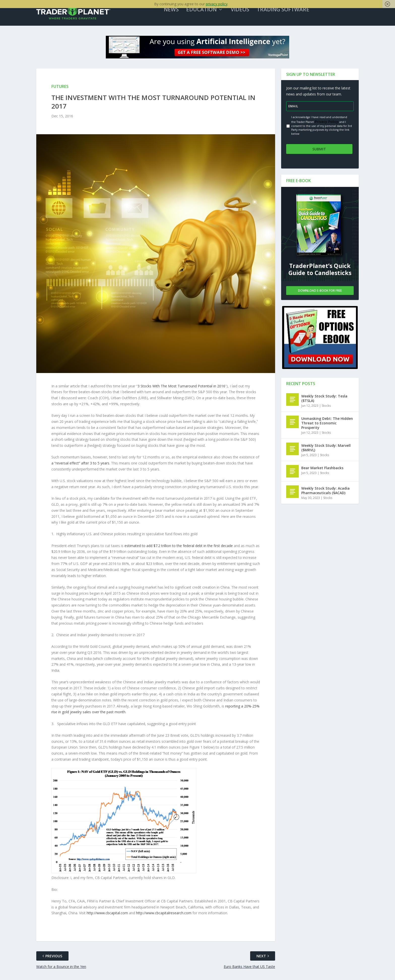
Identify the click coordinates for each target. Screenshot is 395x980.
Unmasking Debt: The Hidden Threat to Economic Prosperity (327, 425)
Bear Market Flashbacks (322, 470)
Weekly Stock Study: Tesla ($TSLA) (324, 400)
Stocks (326, 408)
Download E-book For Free (320, 292)
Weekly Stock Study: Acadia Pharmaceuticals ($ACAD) (325, 493)
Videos (247, 15)
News (178, 15)
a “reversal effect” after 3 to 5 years (80, 468)
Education (209, 15)
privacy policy (217, 4)
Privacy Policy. (327, 126)
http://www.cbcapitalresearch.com (164, 918)
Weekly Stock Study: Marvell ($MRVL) (326, 450)
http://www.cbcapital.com (107, 918)
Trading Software (290, 15)
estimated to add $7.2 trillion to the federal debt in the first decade (179, 550)
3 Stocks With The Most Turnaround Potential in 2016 (181, 391)
